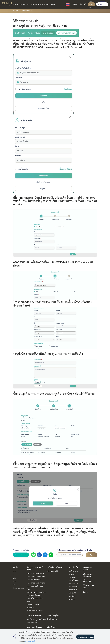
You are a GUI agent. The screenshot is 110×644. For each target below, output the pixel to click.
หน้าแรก (15, 4)
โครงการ (46, 4)
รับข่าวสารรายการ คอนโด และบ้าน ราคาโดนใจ (74, 550)
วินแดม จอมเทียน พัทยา (35, 611)
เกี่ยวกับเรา (87, 581)
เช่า (14, 574)
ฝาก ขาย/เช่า (91, 4)
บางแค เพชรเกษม (34, 615)
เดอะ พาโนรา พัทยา (34, 580)
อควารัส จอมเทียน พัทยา (35, 573)
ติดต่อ (53, 4)
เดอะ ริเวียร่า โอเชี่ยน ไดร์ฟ (36, 577)
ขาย (14, 571)
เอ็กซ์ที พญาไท (52, 619)
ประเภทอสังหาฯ (36, 4)
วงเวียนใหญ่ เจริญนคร (55, 567)
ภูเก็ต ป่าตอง (51, 627)
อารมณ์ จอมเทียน (33, 605)
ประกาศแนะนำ (24, 4)
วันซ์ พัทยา (31, 608)
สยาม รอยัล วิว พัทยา (34, 595)
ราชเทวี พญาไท (53, 615)
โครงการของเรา (18, 588)
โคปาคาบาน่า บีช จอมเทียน (36, 592)
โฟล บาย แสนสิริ (52, 571)
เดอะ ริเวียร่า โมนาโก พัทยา (36, 583)
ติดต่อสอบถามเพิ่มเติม (21, 550)
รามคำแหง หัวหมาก (34, 627)
